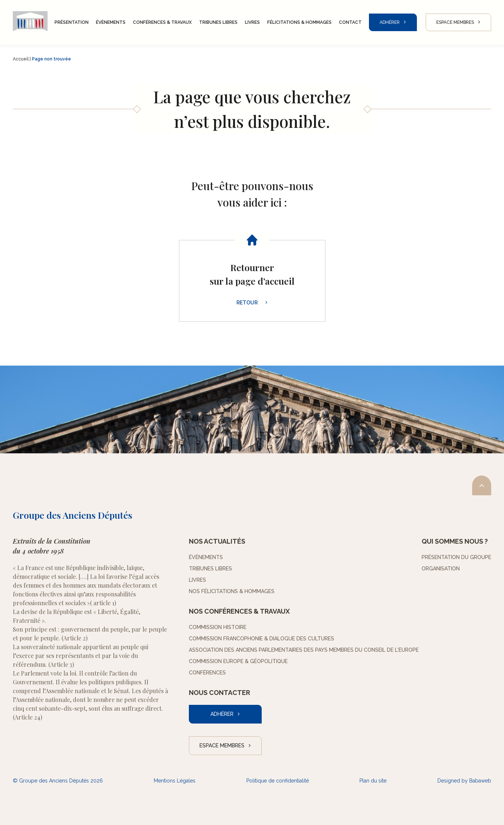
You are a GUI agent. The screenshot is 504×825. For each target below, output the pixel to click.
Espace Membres (455, 22)
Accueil (21, 59)
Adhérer (390, 22)
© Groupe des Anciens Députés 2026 (58, 781)
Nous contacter (219, 693)
